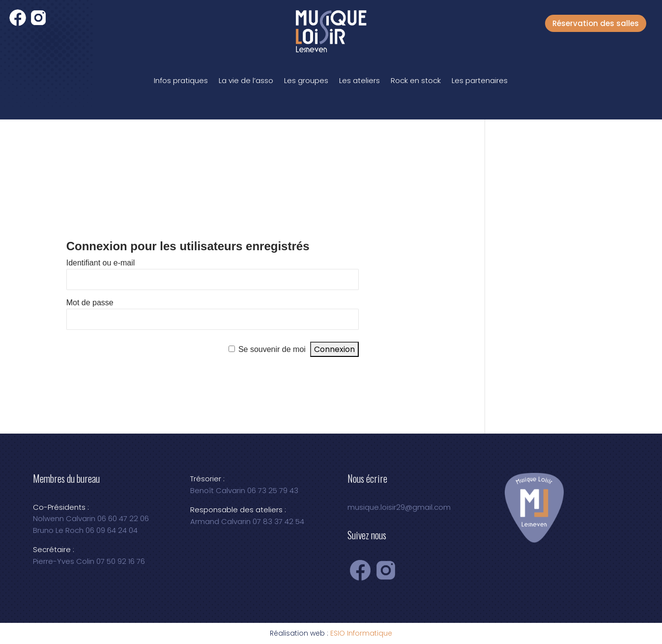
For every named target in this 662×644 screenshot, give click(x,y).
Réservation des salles (596, 23)
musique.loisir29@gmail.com (399, 507)
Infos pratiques (181, 80)
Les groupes (306, 80)
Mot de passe (90, 303)
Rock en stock (416, 80)
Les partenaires (480, 80)
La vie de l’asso (246, 80)
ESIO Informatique (361, 633)
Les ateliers (360, 80)
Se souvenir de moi (272, 349)
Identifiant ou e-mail (101, 263)
